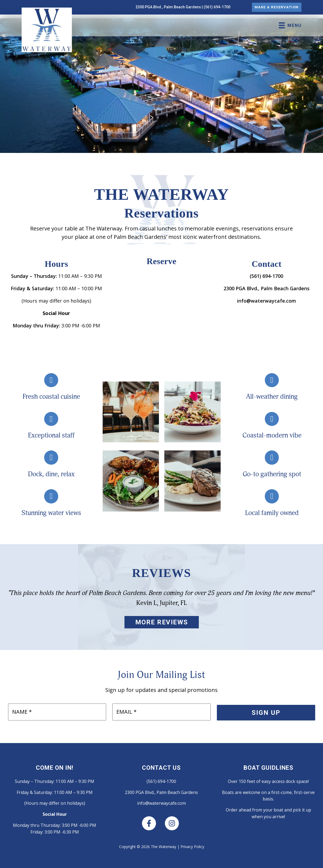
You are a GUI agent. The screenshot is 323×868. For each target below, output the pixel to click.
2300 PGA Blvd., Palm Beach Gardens (168, 7)
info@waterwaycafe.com (267, 301)
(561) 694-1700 (217, 7)
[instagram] (173, 823)
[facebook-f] (153, 823)
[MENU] (289, 25)
